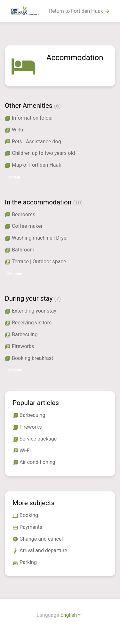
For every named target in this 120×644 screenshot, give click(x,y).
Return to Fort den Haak (80, 11)
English (69, 615)
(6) (57, 106)
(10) (78, 203)
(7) (57, 299)
